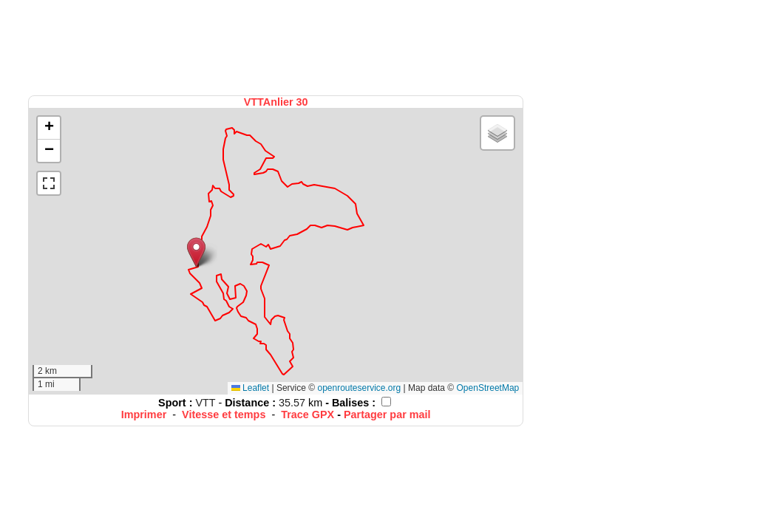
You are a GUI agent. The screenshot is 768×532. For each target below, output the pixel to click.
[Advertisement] (277, 46)
